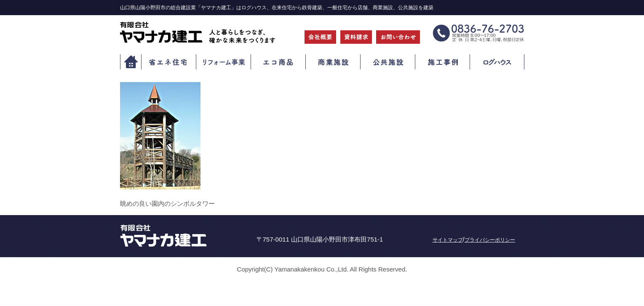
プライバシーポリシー (490, 240)
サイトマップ (448, 240)
